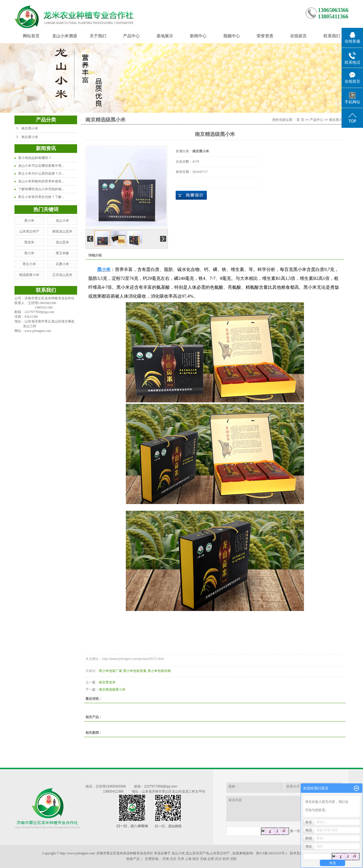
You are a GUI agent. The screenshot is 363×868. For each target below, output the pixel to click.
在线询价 (191, 195)
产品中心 (131, 36)
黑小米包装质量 (135, 671)
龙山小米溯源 (65, 36)
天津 (181, 859)
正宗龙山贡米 (62, 275)
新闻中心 (198, 36)
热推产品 (133, 859)
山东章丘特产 (29, 231)
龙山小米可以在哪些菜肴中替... (41, 166)
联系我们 (332, 36)
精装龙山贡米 (62, 231)
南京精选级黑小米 (112, 689)
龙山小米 (62, 221)
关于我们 (98, 36)
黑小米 (29, 253)
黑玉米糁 (62, 253)
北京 (173, 859)
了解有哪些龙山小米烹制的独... (41, 189)
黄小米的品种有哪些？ (35, 158)
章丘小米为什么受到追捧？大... (41, 173)
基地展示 (165, 36)
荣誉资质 (265, 36)
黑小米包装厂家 (111, 671)
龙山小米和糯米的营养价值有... (41, 181)
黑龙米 (29, 242)
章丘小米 (29, 264)
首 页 (300, 120)
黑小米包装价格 (159, 671)
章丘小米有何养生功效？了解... (41, 197)
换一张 (295, 831)
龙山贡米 (62, 242)
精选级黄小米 (29, 275)
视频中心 (232, 36)
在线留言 (298, 36)
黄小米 (29, 221)
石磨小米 (62, 264)
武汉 (218, 859)
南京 (196, 859)
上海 (188, 859)
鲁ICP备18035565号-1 (272, 853)
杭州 (226, 859)
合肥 (211, 859)
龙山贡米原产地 (197, 853)
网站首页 (31, 36)
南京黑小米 (30, 128)
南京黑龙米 (107, 682)
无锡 (203, 859)
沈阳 (233, 859)
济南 (166, 859)
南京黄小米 (30, 137)
